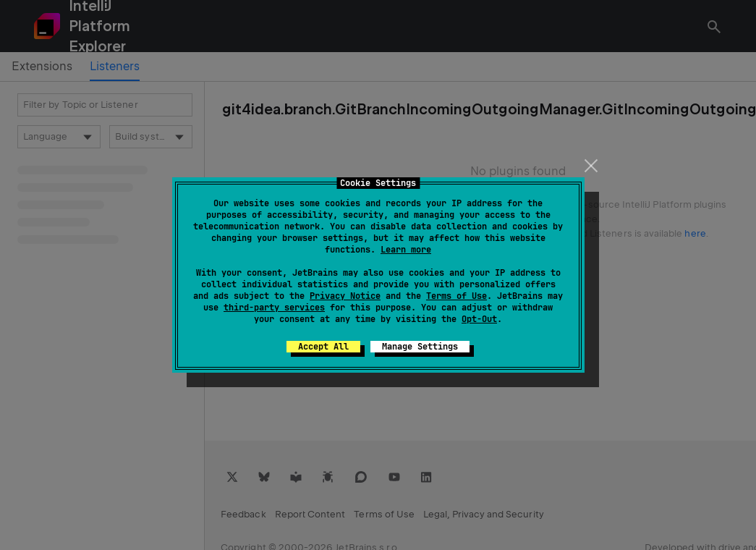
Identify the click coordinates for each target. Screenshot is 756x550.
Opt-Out (479, 319)
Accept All (323, 347)
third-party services (274, 308)
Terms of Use (456, 296)
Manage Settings (420, 347)
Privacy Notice (345, 296)
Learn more (406, 250)
